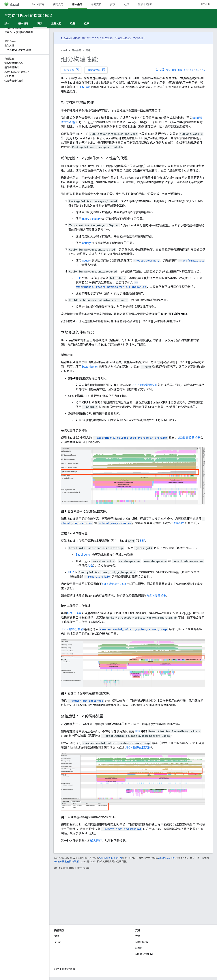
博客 (56, 936)
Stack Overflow (144, 954)
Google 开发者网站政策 (66, 862)
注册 (140, 38)
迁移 (87, 23)
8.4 (186, 70)
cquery (96, 219)
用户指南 (76, 50)
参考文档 (96, 4)
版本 (7, 23)
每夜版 (160, 70)
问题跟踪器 (142, 942)
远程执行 (56, 23)
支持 (138, 936)
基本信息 (23, 23)
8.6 (174, 70)
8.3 (192, 70)
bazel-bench (90, 367)
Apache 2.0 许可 (167, 858)
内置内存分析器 (156, 596)
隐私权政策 (69, 969)
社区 (127, 4)
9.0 (168, 70)
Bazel (64, 50)
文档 (90, 566)
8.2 (198, 70)
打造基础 (66, 38)
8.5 (180, 70)
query (86, 219)
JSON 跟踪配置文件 (138, 747)
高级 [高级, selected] (40, 23)
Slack (139, 948)
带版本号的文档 (147, 4)
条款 (56, 969)
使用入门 (58, 4)
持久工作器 (74, 613)
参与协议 (125, 38)
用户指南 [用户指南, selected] (77, 4)
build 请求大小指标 (114, 584)
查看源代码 (96, 70)
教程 (73, 23)
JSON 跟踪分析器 (189, 438)
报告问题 (71, 70)
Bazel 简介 (38, 4)
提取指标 (84, 87)
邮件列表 (107, 38)
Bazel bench (83, 555)
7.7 (203, 70)
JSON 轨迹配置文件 (145, 385)
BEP (78, 278)
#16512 (179, 523)
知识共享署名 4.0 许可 (110, 858)
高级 (88, 50)
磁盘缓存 (96, 841)
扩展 (113, 4)
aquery (86, 261)
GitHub (205, 4)
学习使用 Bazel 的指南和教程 (28, 16)
